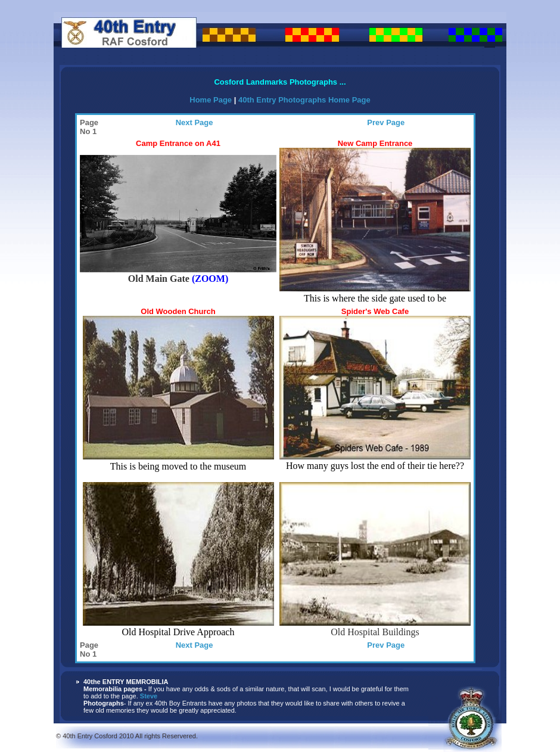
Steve (149, 696)
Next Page (195, 122)
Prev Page (386, 122)
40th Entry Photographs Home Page (304, 100)
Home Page (211, 100)
